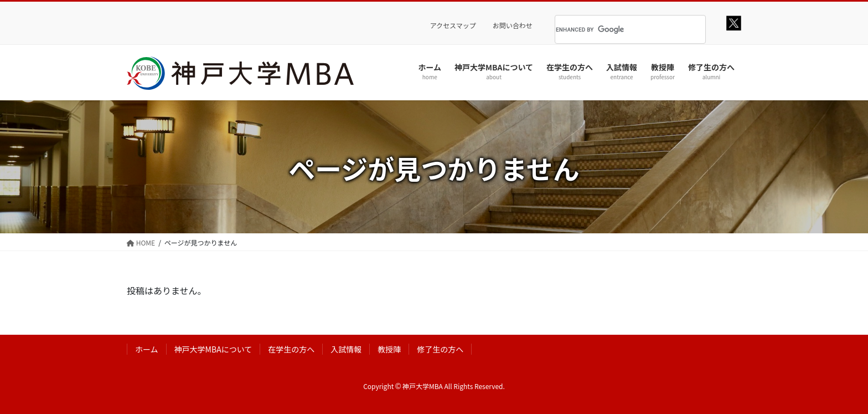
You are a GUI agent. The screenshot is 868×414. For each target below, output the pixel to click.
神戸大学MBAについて (213, 349)
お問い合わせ (513, 25)
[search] (616, 29)
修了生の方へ (440, 349)
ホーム (147, 349)
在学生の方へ (291, 349)
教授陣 (389, 349)
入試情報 (346, 349)
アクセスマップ (453, 25)
